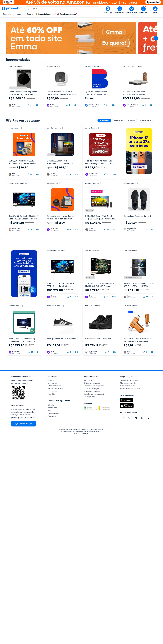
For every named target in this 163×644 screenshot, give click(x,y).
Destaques (104, 117)
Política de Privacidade (55, 385)
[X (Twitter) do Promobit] (129, 415)
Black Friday (88, 377)
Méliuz (50, 407)
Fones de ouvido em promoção (94, 383)
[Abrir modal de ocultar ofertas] (155, 117)
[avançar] (156, 35)
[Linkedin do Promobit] (142, 415)
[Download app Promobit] (108, 10)
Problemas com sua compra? (130, 385)
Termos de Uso (53, 388)
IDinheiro (51, 402)
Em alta (131, 117)
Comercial (51, 377)
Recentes (118, 117)
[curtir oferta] (30, 102)
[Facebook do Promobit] (123, 415)
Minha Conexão (53, 410)
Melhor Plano (52, 405)
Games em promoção (91, 385)
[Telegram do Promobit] (148, 415)
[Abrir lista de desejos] (132, 10)
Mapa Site (51, 391)
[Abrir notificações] (143, 10)
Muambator (52, 413)
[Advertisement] (74, 237)
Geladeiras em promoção (92, 388)
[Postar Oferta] (120, 10)
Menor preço (145, 117)
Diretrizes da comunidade (129, 377)
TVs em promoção (90, 394)
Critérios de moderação (128, 380)
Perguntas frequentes (127, 383)
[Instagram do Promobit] (136, 415)
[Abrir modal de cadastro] (155, 10)
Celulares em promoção (92, 380)
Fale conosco (52, 380)
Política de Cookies (54, 383)
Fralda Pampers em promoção (94, 391)
